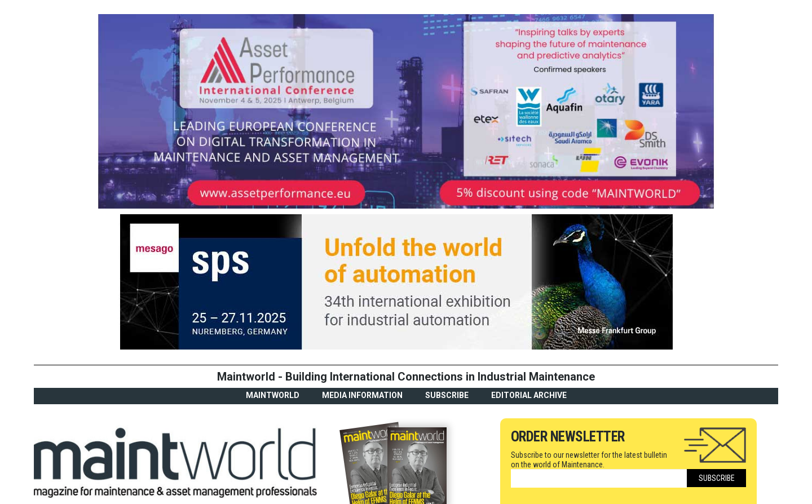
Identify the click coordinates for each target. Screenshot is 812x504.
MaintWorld (273, 395)
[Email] (599, 478)
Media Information (362, 395)
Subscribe (447, 395)
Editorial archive (529, 395)
